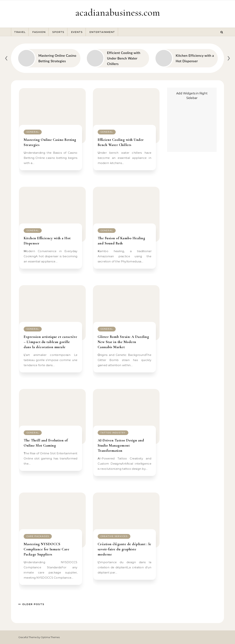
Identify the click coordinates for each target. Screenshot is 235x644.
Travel (20, 32)
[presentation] (6, 57)
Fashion (39, 32)
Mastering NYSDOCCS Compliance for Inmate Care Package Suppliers (46, 549)
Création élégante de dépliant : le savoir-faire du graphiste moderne (124, 549)
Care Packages (38, 536)
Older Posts (31, 604)
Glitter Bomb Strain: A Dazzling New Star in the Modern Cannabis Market (123, 342)
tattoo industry (113, 433)
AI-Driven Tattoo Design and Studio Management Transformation (121, 445)
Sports (58, 32)
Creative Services (114, 536)
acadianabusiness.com (118, 12)
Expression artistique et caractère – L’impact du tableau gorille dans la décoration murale (50, 342)
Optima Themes (50, 637)
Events (77, 32)
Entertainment (102, 32)
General (33, 132)
